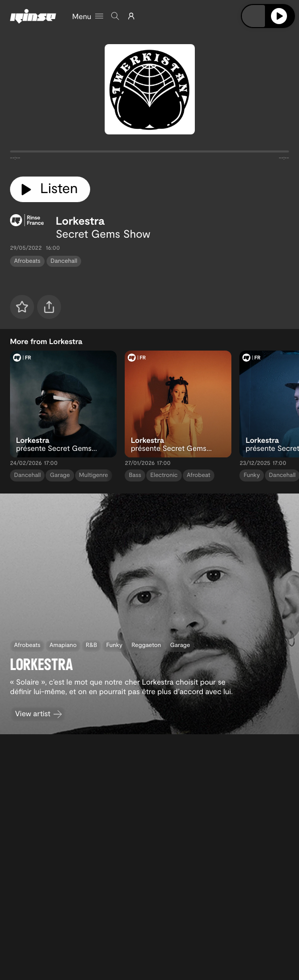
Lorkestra (80, 221)
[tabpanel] (149, 153)
